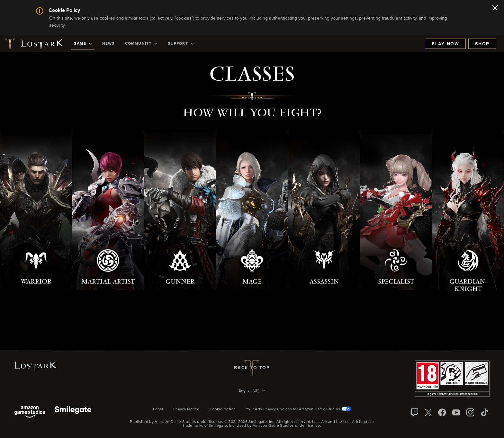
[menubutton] (252, 391)
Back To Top (252, 368)
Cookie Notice (223, 409)
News (108, 44)
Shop (482, 44)
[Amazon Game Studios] (30, 412)
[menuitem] (83, 44)
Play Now (445, 44)
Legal (158, 409)
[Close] (495, 8)
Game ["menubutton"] (83, 44)
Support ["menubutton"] (181, 44)
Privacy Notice (186, 409)
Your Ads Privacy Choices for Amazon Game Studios (298, 409)
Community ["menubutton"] (141, 44)
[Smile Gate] (73, 412)
